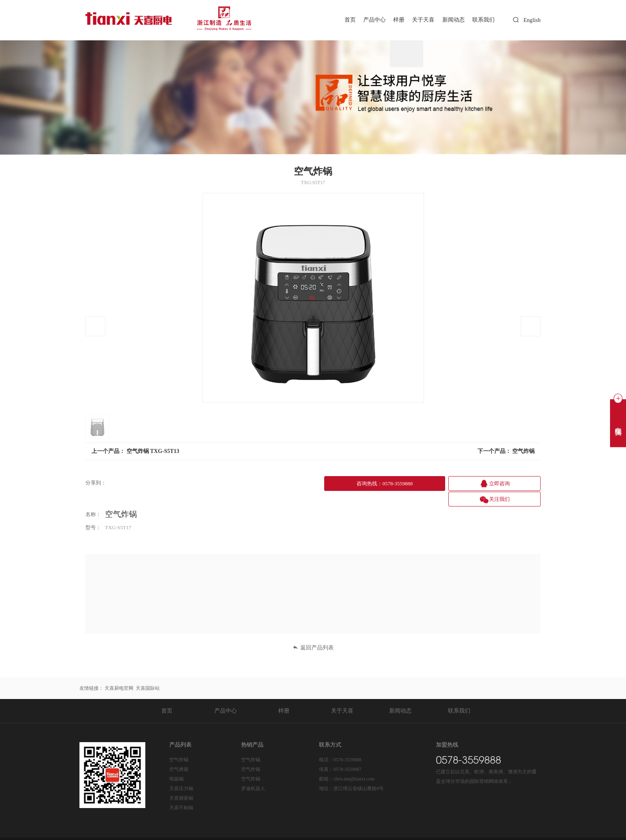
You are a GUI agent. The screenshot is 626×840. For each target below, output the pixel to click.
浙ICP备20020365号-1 (185, 830)
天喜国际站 (148, 671)
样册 (391, 20)
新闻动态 (450, 20)
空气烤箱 (179, 753)
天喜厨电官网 (119, 671)
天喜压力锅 (181, 772)
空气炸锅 (523, 451)
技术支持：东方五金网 (517, 830)
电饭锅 (176, 762)
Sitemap (412, 830)
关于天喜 (418, 20)
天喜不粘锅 (181, 791)
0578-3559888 (347, 743)
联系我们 (482, 20)
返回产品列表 (313, 631)
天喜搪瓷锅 (181, 781)
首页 (338, 20)
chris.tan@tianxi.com (354, 762)
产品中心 (365, 20)
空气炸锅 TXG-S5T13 (153, 451)
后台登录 (431, 830)
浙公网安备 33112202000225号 (248, 830)
